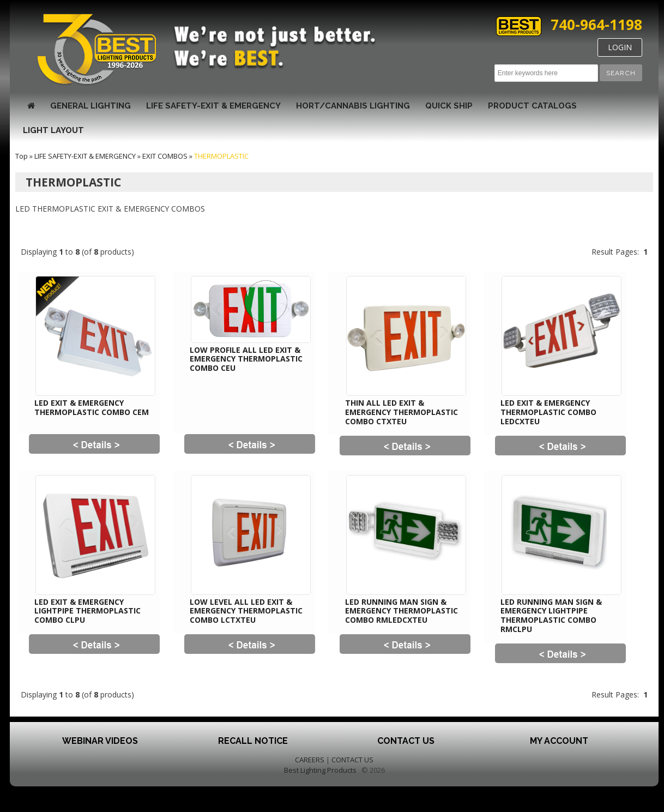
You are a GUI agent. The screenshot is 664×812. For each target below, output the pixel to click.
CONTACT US (352, 760)
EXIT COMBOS (165, 156)
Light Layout (53, 130)
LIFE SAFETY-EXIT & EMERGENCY (213, 106)
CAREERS (310, 760)
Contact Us (406, 741)
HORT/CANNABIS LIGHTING (353, 106)
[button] (621, 73)
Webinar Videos (100, 741)
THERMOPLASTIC (221, 156)
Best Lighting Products (320, 770)
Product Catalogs (532, 106)
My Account (559, 741)
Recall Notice (253, 741)
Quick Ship (449, 106)
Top (22, 156)
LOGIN (620, 47)
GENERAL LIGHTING (90, 106)
